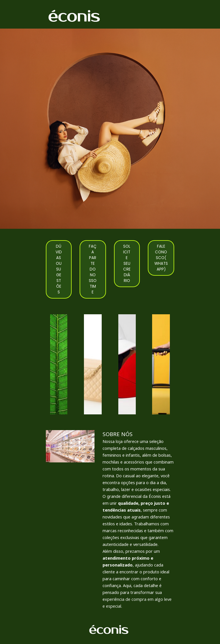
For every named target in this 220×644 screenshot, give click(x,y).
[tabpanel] (139, 520)
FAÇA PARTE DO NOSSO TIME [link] (93, 269)
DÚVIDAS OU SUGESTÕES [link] (59, 269)
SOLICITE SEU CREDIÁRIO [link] (127, 264)
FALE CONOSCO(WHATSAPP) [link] (161, 258)
